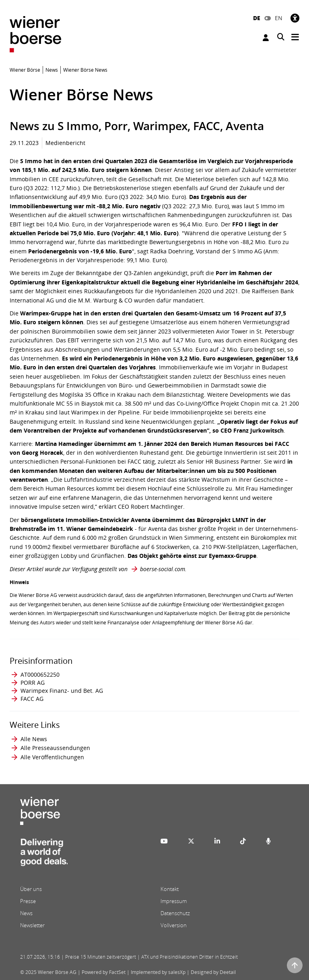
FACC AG (32, 699)
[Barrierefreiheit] (295, 18)
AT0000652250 (40, 674)
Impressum (174, 901)
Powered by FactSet (104, 972)
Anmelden (266, 38)
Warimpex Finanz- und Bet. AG (62, 691)
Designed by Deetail (213, 972)
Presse (28, 901)
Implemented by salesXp (158, 972)
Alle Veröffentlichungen (52, 757)
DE (257, 18)
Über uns (31, 889)
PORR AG (33, 683)
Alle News (34, 739)
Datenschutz (175, 913)
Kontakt (170, 889)
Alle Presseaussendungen (55, 748)
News (26, 913)
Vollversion (174, 925)
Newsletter (32, 925)
